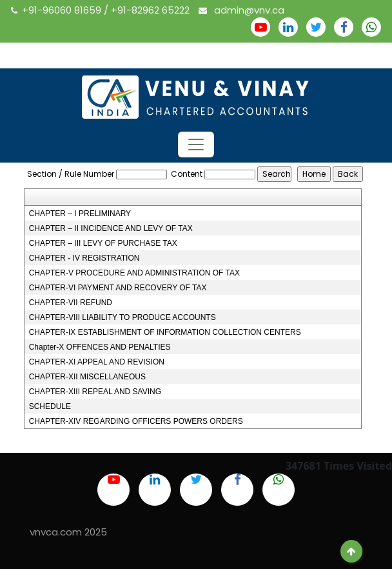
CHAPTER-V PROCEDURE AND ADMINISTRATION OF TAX (134, 273)
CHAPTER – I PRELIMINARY (80, 214)
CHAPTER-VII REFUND (71, 303)
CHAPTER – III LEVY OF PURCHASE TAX (103, 243)
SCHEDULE (50, 406)
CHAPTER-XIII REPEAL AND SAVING (95, 392)
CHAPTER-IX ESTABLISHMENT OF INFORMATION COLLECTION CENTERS (165, 332)
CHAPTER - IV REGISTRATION (84, 258)
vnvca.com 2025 (68, 532)
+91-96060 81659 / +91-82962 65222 (102, 10)
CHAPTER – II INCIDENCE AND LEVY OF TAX (111, 228)
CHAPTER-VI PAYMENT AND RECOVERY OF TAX (118, 288)
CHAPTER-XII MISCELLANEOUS (87, 377)
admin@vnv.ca (241, 10)
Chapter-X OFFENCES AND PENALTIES (100, 347)
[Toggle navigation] (196, 145)
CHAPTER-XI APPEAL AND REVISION (97, 362)
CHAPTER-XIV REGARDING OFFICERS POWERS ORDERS (136, 421)
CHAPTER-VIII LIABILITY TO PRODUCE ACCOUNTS (122, 317)
